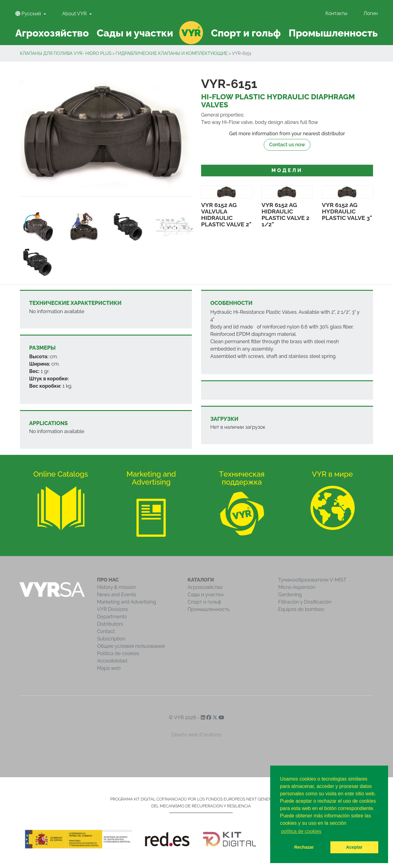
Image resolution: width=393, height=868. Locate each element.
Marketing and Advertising (126, 602)
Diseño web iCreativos (197, 735)
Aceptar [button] (354, 847)
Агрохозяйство (205, 587)
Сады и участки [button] (135, 33)
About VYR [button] (75, 14)
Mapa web (109, 668)
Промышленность (209, 609)
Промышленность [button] (333, 33)
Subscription (111, 639)
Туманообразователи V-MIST (312, 580)
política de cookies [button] (301, 831)
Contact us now (287, 145)
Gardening (290, 595)
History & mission (116, 587)
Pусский (29, 14)
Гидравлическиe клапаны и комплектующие (172, 53)
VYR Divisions (113, 609)
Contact (106, 631)
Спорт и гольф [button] (246, 33)
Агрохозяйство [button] (52, 33)
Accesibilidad (112, 661)
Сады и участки (206, 595)
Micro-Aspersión (297, 587)
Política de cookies (118, 653)
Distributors (110, 624)
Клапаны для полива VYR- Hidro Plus (66, 53)
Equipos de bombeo (301, 609)
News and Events (117, 595)
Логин (371, 13)
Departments (112, 617)
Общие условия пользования (131, 646)
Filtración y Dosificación (305, 602)
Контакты (337, 13)
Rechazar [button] (304, 847)
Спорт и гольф (204, 602)
